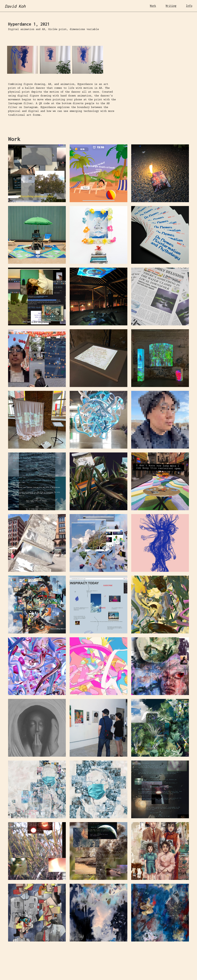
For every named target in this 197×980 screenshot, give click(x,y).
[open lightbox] (52, 35)
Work (153, 6)
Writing (171, 6)
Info (189, 6)
